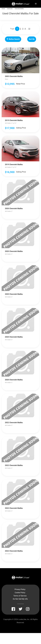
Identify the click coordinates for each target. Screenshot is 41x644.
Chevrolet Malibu (19, 9)
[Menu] (36, 3)
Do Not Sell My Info (20, 599)
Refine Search (13, 39)
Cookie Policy (20, 593)
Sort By (32, 39)
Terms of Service (20, 596)
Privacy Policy (20, 589)
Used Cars (10, 9)
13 (29, 29)
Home (3, 9)
